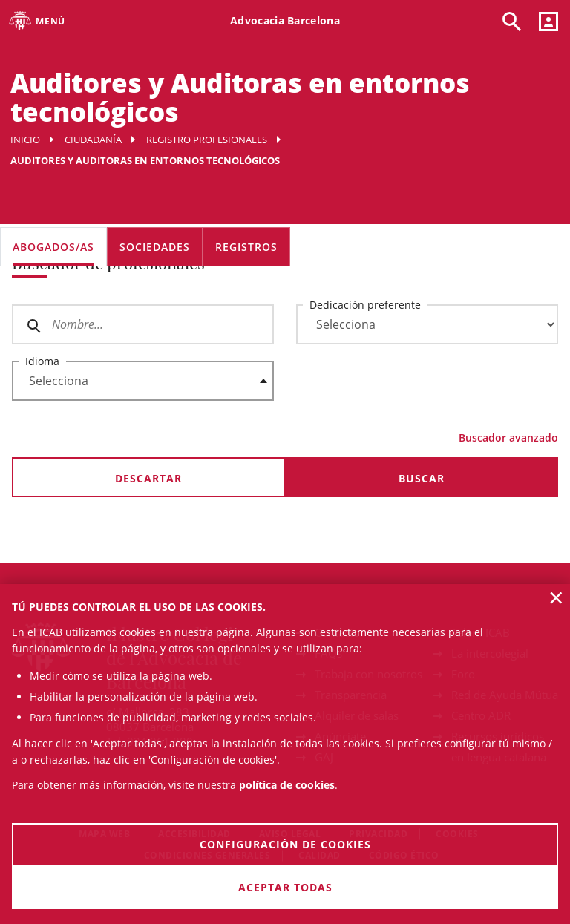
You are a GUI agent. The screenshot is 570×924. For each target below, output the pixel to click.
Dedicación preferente (365, 305)
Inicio (25, 140)
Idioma (42, 361)
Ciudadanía (93, 140)
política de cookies (287, 785)
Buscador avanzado (508, 438)
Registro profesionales (207, 140)
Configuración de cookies (285, 844)
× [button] (556, 597)
